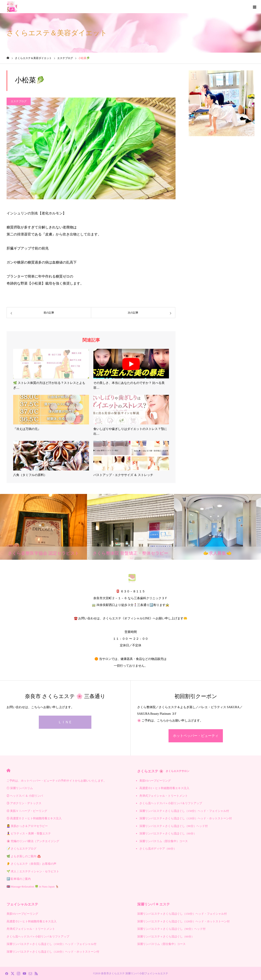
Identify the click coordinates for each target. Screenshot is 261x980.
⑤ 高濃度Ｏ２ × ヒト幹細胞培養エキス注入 (34, 818)
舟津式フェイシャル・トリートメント (164, 796)
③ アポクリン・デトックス (24, 803)
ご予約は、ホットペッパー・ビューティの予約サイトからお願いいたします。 (56, 781)
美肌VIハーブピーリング (155, 781)
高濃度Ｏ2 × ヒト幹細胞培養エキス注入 (164, 788)
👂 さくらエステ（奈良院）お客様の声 (31, 864)
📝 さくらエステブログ (21, 849)
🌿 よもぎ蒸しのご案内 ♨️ (24, 856)
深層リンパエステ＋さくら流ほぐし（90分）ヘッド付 (174, 826)
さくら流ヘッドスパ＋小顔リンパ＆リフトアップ (171, 803)
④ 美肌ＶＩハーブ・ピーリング (27, 811)
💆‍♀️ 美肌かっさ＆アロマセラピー (27, 826)
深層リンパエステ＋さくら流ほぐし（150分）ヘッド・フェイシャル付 (184, 811)
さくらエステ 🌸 (163, 771)
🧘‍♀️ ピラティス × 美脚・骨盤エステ (29, 833)
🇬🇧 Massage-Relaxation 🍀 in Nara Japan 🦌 (33, 886)
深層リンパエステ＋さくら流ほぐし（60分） (168, 833)
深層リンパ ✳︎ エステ (154, 904)
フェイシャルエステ (22, 904)
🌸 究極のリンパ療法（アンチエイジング (33, 841)
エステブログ (19, 101)
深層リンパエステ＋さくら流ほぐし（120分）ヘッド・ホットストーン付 (186, 818)
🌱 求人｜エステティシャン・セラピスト (33, 871)
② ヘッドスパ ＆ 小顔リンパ (25, 796)
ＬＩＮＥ (65, 722)
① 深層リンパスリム (20, 788)
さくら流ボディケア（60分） (158, 849)
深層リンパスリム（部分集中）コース (164, 841)
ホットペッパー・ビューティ (196, 736)
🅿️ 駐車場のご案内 (19, 879)
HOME (8, 771)
